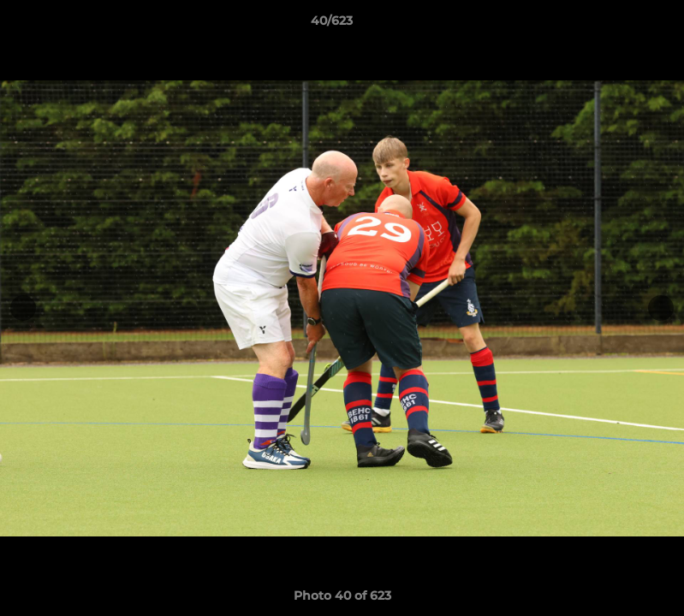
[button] (612, 25)
